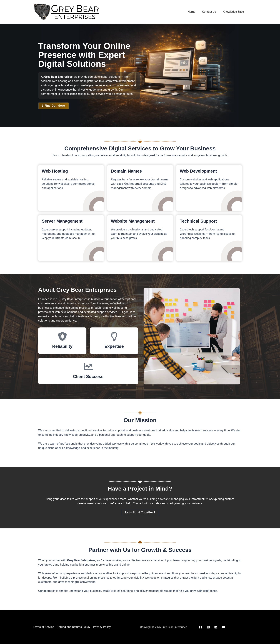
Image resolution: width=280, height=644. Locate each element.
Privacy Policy (102, 627)
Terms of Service (43, 627)
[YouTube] (224, 627)
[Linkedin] (216, 627)
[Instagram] (208, 627)
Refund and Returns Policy (73, 627)
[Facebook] (201, 627)
